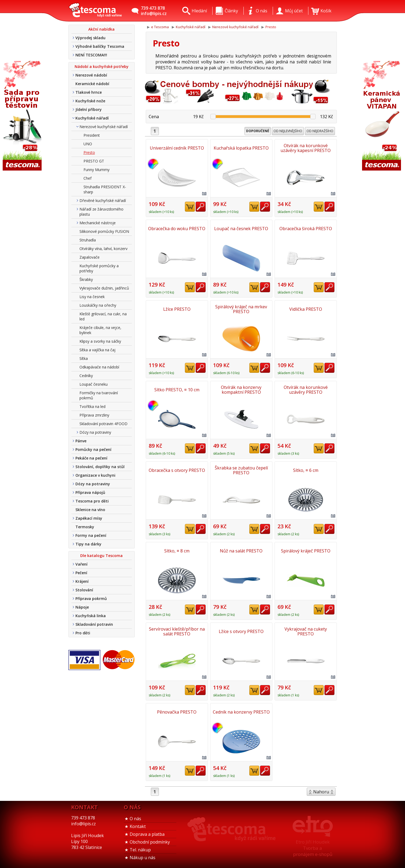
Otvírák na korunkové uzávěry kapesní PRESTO (306, 148)
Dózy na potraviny (95, 432)
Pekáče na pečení (91, 458)
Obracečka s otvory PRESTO (177, 470)
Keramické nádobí (92, 84)
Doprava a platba (147, 834)
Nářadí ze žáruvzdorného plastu (101, 212)
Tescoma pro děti (92, 501)
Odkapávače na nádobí (99, 367)
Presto (89, 152)
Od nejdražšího (320, 131)
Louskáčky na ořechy (98, 305)
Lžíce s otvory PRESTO (241, 631)
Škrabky (86, 279)
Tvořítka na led (92, 406)
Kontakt (138, 826)
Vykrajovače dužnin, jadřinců (104, 288)
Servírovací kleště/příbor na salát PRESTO (177, 631)
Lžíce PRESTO (177, 309)
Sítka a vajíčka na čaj (97, 350)
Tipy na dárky (88, 544)
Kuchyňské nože (90, 101)
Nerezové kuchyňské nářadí (104, 127)
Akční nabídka (101, 29)
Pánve (81, 441)
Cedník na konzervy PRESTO (241, 712)
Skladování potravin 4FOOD (103, 424)
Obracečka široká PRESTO (306, 229)
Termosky (85, 527)
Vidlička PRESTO (306, 309)
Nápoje (82, 607)
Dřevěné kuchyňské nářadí (103, 200)
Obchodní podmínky (150, 842)
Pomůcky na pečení (93, 449)
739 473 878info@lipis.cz (154, 11)
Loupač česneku (94, 384)
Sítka (84, 358)
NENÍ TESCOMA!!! (91, 55)
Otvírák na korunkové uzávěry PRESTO (306, 390)
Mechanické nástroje (98, 223)
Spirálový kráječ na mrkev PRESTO (241, 309)
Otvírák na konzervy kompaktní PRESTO (241, 390)
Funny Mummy (96, 170)
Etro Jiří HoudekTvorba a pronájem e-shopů (313, 848)
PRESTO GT (94, 161)
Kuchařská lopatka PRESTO (241, 148)
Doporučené (258, 131)
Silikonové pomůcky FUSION (104, 231)
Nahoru (321, 792)
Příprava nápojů (90, 492)
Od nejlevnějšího (288, 131)
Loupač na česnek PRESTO (241, 229)
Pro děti (83, 633)
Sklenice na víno (90, 510)
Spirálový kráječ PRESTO (306, 551)
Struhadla (88, 240)
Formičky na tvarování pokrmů (99, 395)
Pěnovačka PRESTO (177, 712)
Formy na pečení (91, 535)
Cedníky (86, 376)
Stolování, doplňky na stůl (100, 467)
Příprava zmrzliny (94, 415)
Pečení (81, 573)
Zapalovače (90, 257)
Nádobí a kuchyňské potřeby (102, 66)
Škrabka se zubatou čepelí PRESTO (241, 470)
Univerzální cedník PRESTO (177, 148)
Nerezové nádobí (91, 75)
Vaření (81, 564)
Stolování (84, 590)
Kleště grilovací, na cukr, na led (103, 316)
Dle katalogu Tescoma (101, 556)
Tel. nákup (140, 850)
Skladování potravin (94, 624)
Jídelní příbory (89, 109)
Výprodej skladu (90, 38)
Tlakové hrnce (89, 92)
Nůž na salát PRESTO (241, 551)
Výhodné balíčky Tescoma (100, 46)
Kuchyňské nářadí (92, 118)
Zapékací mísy (89, 518)
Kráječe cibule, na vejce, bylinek (100, 330)
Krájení (82, 581)
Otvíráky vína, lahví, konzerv (103, 249)
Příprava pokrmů (91, 598)
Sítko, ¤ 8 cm (177, 551)
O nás (135, 819)
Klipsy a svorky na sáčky (100, 341)
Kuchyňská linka (91, 616)
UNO (88, 144)
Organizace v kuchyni (95, 475)
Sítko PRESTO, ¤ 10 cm (177, 390)
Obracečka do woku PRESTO (177, 229)
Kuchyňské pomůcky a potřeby (99, 268)
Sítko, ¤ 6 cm (306, 470)
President (92, 135)
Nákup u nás (143, 858)
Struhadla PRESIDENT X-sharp (105, 189)
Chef (87, 178)
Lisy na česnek (92, 297)
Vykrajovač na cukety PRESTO (306, 631)
